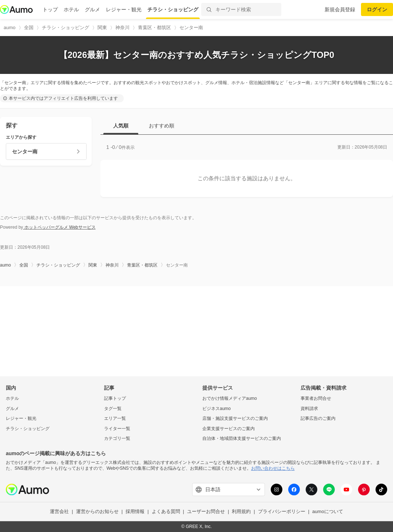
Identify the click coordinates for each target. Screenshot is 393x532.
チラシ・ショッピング (173, 9)
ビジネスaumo (217, 409)
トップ (50, 9)
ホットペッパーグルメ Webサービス (59, 227)
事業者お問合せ (316, 398)
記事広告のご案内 (318, 419)
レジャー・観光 (124, 9)
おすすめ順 (162, 126)
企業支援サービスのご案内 (229, 429)
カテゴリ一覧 (117, 439)
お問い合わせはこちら (273, 468)
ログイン (377, 9)
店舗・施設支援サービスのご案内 (235, 419)
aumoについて (328, 512)
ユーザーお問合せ (206, 512)
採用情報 (135, 512)
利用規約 (241, 512)
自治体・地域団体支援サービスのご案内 (242, 439)
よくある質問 (166, 512)
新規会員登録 (340, 9)
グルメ (92, 9)
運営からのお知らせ (97, 512)
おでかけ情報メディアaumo (230, 398)
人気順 (121, 126)
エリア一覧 (115, 419)
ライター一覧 (117, 429)
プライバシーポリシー (282, 512)
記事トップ (115, 398)
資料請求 (309, 409)
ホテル (71, 9)
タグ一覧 (113, 409)
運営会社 (59, 512)
